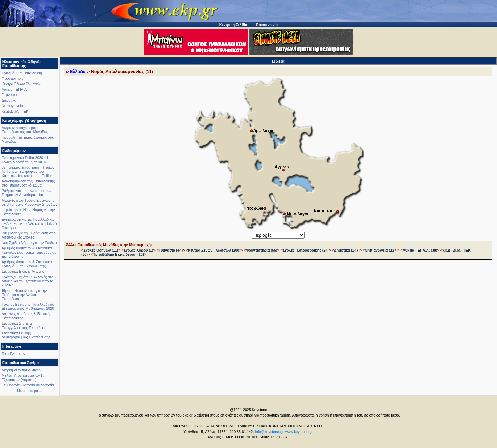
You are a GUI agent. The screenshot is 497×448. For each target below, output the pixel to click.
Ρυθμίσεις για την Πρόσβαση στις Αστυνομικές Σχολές (29, 235)
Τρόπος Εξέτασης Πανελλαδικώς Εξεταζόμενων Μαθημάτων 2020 (28, 306)
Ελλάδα (78, 72)
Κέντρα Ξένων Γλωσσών (22, 84)
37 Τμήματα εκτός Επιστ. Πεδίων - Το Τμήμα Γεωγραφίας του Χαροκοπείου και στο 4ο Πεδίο (29, 171)
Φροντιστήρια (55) (261, 250)
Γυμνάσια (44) (171, 250)
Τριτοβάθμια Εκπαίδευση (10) (118, 254)
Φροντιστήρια (13, 78)
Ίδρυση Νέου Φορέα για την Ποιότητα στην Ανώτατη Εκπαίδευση (24, 295)
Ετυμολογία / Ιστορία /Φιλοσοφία (28, 385)
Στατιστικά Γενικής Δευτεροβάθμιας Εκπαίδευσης (26, 335)
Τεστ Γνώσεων (13, 354)
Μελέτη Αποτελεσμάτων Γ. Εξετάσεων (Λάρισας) (23, 377)
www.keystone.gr (299, 432)
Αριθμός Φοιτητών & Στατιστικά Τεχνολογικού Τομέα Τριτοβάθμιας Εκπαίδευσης (29, 252)
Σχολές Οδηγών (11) (101, 250)
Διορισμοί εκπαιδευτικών (22, 370)
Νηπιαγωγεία (12, 106)
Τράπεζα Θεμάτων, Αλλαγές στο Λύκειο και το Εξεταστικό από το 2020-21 (28, 281)
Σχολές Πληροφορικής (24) (306, 250)
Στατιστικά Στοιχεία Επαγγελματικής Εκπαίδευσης (26, 325)
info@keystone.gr (269, 432)
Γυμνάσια (9, 95)
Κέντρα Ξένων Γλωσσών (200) (214, 250)
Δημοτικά (9, 100)
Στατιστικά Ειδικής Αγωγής (23, 271)
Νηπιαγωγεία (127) (381, 250)
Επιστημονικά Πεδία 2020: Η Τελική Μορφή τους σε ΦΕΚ (25, 160)
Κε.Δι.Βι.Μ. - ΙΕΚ (15, 111)
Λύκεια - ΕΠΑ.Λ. (15, 89)
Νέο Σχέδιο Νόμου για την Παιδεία (29, 243)
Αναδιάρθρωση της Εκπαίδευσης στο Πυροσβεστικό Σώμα (28, 183)
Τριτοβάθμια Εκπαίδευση (22, 73)
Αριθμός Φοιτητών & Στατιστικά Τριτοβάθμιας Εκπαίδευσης (27, 264)
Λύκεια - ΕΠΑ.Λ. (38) (420, 250)
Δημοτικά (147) (347, 250)
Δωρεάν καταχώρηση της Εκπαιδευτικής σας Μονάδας (25, 130)
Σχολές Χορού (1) (139, 250)
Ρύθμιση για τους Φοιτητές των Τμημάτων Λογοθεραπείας (27, 193)
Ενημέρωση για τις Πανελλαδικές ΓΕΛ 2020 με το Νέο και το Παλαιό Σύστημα (29, 223)
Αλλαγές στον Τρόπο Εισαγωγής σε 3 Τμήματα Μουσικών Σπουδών (29, 202)
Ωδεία (278, 61)
